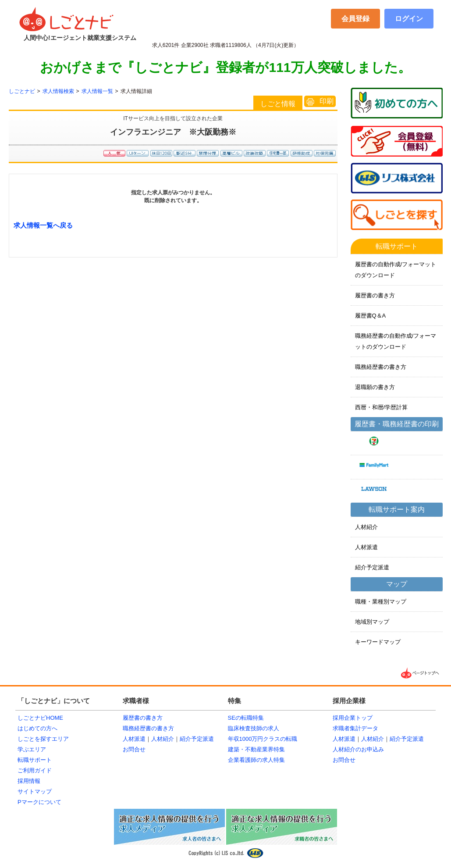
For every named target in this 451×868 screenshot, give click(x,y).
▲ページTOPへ (421, 673)
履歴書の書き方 (375, 295)
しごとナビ (22, 91)
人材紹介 (366, 527)
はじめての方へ (37, 728)
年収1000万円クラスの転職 (263, 739)
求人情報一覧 (97, 91)
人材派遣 (366, 547)
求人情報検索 (58, 91)
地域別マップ (372, 622)
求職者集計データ (355, 728)
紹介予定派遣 (372, 567)
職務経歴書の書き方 (381, 367)
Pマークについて (39, 802)
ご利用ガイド (35, 770)
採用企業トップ (353, 718)
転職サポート (35, 760)
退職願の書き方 (375, 387)
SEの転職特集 (246, 718)
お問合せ (134, 749)
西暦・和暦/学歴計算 (382, 407)
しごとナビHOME (40, 718)
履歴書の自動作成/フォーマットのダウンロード (396, 270)
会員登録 (355, 19)
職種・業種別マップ (381, 602)
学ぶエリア (32, 749)
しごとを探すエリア (43, 739)
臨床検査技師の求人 (254, 728)
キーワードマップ (378, 642)
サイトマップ (35, 791)
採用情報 (29, 781)
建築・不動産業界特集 (256, 749)
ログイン (409, 19)
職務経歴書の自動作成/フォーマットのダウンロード (396, 341)
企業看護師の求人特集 (256, 760)
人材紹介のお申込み (358, 749)
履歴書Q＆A (371, 316)
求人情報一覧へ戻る (43, 225)
